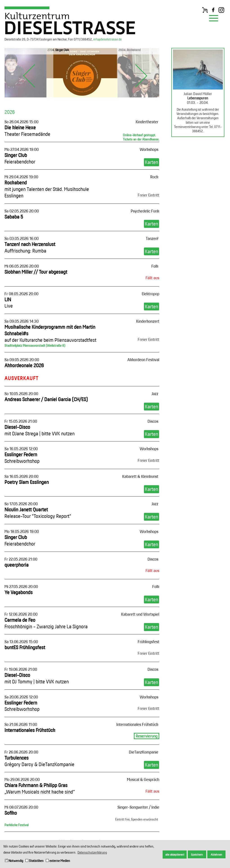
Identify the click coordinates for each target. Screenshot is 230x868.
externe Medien (58, 861)
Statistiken (34, 861)
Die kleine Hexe (27, 131)
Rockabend (47, 189)
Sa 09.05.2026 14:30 (22, 321)
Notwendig (14, 861)
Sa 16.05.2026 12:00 (21, 449)
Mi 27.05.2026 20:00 (21, 586)
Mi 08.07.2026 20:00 (21, 807)
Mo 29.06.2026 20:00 (22, 779)
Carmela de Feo (46, 623)
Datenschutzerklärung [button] (92, 852)
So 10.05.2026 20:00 (21, 394)
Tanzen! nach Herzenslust (30, 247)
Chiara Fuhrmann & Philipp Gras (40, 788)
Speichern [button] (197, 855)
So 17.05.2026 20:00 (21, 504)
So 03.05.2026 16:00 (22, 238)
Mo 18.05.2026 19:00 (22, 531)
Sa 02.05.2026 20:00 (22, 211)
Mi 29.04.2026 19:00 (21, 177)
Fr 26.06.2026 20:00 (21, 752)
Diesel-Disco (40, 430)
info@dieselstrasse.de (107, 39)
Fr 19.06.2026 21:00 (21, 669)
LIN (9, 303)
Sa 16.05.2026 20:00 (21, 476)
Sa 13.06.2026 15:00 (21, 642)
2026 (10, 112)
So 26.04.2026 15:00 (21, 122)
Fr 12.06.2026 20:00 (21, 614)
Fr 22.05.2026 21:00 (21, 559)
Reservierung (147, 736)
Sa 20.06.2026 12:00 (21, 697)
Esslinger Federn (22, 458)
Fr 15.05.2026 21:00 (21, 421)
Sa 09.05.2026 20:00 (22, 360)
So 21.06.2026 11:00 (21, 724)
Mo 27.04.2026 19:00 (22, 149)
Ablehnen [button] (216, 855)
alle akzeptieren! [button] (175, 855)
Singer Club (20, 158)
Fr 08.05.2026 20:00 (21, 294)
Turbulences (39, 761)
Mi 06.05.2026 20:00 (22, 266)
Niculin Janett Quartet (38, 513)
